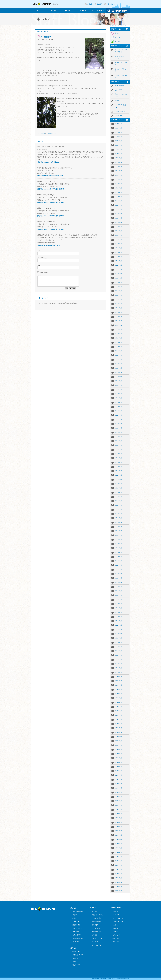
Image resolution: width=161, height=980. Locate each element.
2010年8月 (119, 642)
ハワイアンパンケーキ (121, 64)
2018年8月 (119, 231)
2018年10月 (119, 222)
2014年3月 (119, 458)
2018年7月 (119, 235)
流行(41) (118, 101)
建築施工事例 (76, 925)
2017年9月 (119, 278)
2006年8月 (119, 848)
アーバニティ (76, 922)
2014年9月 (119, 432)
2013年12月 (119, 471)
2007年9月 (119, 792)
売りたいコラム (77, 965)
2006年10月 (119, 839)
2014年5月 (119, 449)
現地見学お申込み (78, 938)
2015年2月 (119, 411)
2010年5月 (119, 655)
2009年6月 (119, 702)
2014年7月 (119, 441)
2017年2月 (119, 308)
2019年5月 (119, 192)
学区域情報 (95, 942)
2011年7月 (119, 595)
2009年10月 (119, 685)
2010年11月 (119, 629)
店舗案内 (100, 4)
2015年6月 (119, 394)
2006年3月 (119, 869)
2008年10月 (119, 737)
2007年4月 (119, 814)
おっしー (118, 33)
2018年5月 (119, 244)
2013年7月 (119, 492)
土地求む (75, 962)
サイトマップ (117, 942)
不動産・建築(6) (120, 111)
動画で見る (76, 932)
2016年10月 (119, 325)
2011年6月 (119, 599)
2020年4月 (119, 145)
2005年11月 (119, 887)
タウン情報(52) (120, 86)
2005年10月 (119, 891)
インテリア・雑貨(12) (120, 106)
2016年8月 (119, 334)
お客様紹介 (116, 932)
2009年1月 (119, 724)
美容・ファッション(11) (121, 95)
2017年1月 (119, 312)
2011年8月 (119, 591)
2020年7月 (119, 132)
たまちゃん (118, 42)
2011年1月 (119, 621)
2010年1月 (119, 672)
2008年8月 (119, 745)
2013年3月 (119, 509)
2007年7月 (119, 801)
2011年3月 (119, 612)
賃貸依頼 (75, 958)
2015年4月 (119, 402)
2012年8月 (119, 539)
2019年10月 (119, 171)
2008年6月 (119, 754)
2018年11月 (119, 218)
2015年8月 (119, 385)
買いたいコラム (77, 942)
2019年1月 (119, 209)
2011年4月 (119, 608)
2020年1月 (119, 158)
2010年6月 (119, 651)
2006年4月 (119, 865)
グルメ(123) (119, 90)
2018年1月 (119, 261)
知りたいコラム (97, 945)
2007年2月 (119, 822)
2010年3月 (119, 664)
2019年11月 (119, 167)
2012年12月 (119, 522)
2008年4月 (119, 762)
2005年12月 (119, 882)
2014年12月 (119, 419)
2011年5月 (119, 604)
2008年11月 (119, 732)
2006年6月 (119, 857)
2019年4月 (119, 197)
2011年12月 (119, 574)
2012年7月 (119, 544)
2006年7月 (119, 852)
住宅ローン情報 (97, 918)
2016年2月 (119, 359)
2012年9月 (119, 535)
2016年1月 (119, 364)
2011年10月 (119, 582)
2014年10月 (119, 428)
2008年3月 (119, 767)
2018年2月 (119, 257)
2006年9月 (119, 844)
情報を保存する (44, 272)
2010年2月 (119, 668)
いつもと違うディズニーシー (121, 57)
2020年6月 (119, 137)
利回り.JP (75, 918)
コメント (40, 275)
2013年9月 (119, 484)
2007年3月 (119, 818)
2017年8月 (119, 282)
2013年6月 (119, 497)
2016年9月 (119, 329)
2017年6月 (119, 291)
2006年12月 (119, 831)
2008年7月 (119, 749)
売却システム (76, 951)
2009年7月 (119, 698)
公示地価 (95, 935)
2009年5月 (119, 706)
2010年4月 (119, 659)
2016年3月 (119, 355)
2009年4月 (119, 711)
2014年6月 (119, 445)
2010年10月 (119, 634)
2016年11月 (119, 321)
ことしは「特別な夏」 (120, 70)
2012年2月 (119, 565)
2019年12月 (119, 162)
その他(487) (119, 116)
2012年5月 (119, 552)
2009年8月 (119, 694)
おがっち (118, 37)
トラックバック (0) (52, 134)
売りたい (74, 948)
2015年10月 (119, 377)
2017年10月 (119, 274)
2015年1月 (119, 415)
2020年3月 (119, 149)
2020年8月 (119, 128)
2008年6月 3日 (43, 31)
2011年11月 (119, 578)
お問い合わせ (111, 4)
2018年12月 (119, 214)
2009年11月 (119, 681)
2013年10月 (119, 479)
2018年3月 (119, 252)
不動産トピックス (97, 932)
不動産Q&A (95, 925)
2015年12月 (119, 368)
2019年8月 (119, 179)
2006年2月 (119, 874)
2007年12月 (119, 779)
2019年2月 (119, 205)
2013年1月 (119, 518)
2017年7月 (119, 287)
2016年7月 (119, 338)
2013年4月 (119, 505)
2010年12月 (119, 625)
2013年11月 (119, 475)
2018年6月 (119, 239)
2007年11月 (119, 784)
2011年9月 (119, 587)
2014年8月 (119, 437)
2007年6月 (119, 805)
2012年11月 (119, 527)
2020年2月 (119, 154)
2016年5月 (119, 347)
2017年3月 (119, 304)
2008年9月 (119, 741)
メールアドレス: (42, 258)
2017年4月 (119, 299)
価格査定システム (78, 955)
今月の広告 (116, 915)
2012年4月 (119, 557)
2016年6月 (119, 342)
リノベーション (77, 928)
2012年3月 (119, 561)
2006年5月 (119, 861)
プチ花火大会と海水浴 (121, 76)
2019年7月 (119, 184)
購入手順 (95, 911)
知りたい (93, 908)
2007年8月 (119, 797)
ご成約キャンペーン (119, 922)
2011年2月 (119, 617)
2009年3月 (119, 715)
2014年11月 (119, 424)
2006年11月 (119, 835)
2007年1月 (119, 827)
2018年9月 (119, 227)
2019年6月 (119, 188)
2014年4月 (119, 454)
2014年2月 (119, 462)
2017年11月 (119, 269)
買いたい (74, 908)
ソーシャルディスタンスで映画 (121, 51)
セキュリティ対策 (97, 938)
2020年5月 (119, 141)
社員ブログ (116, 938)
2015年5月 (119, 398)
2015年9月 (119, 381)
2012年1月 (119, 569)
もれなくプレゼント (119, 918)
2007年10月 (119, 788)
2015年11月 (119, 372)
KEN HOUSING (116, 908)
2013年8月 (119, 488)
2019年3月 (119, 201)
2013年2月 (119, 514)
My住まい (75, 915)
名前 (39, 251)
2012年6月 (119, 548)
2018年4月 (119, 248)
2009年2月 (119, 719)
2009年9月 (119, 689)
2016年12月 (119, 317)
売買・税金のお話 (97, 915)
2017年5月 (119, 295)
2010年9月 (119, 638)
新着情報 (115, 911)
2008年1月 (119, 775)
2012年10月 (119, 531)
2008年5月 (119, 758)
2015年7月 (119, 389)
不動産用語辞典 (97, 922)
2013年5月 (119, 501)
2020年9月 (119, 124)
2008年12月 (119, 728)
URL (39, 265)
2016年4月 (119, 351)
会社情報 (90, 4)
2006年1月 (119, 878)
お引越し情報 (96, 928)
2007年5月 (119, 809)
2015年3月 (119, 407)
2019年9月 (119, 175)
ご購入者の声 (76, 935)
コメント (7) (42, 134)
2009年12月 (119, 677)
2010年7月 (119, 647)
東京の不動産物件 (78, 911)
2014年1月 (119, 467)
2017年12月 (119, 265)
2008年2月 (119, 771)
